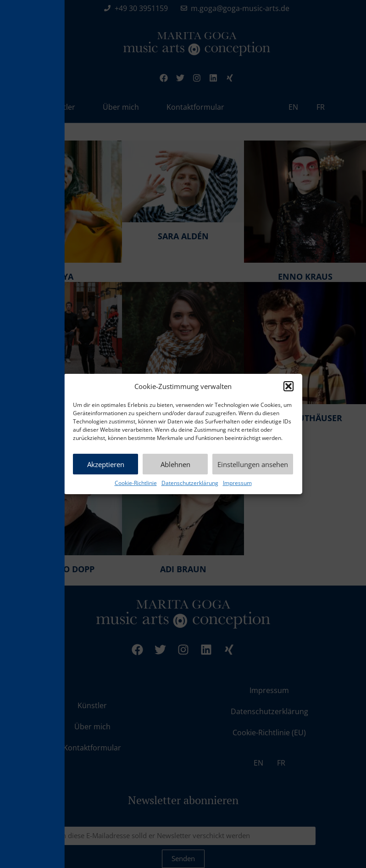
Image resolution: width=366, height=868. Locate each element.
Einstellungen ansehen (253, 464)
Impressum (237, 483)
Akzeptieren (106, 464)
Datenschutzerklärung (190, 483)
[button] (288, 386)
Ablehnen (175, 464)
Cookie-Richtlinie (136, 483)
